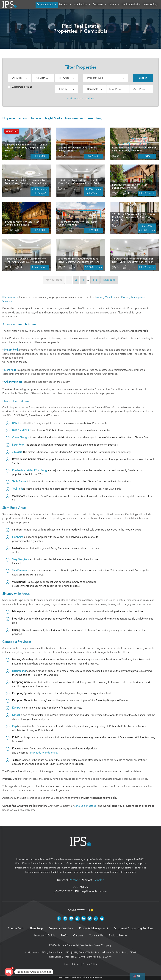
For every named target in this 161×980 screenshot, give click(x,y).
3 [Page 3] (83, 280)
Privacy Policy (90, 964)
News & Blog (150, 5)
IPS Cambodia (57, 945)
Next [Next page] (109, 280)
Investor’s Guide (45, 936)
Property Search (47, 5)
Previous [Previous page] (54, 280)
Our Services (82, 5)
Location (65, 5)
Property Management (94, 929)
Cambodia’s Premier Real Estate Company (89, 945)
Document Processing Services (133, 929)
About (114, 5)
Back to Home (118, 936)
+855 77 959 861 (65, 891)
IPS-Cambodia (10, 297)
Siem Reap (54, 864)
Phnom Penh (37, 864)
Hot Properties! (131, 5)
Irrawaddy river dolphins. (44, 753)
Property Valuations (61, 929)
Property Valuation (105, 297)
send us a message (85, 806)
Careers (78, 936)
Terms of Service (72, 964)
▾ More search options (80, 99)
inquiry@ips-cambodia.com (91, 891)
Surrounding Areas (20, 87)
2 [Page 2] (76, 280)
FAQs (64, 936)
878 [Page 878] (95, 280)
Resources (100, 5)
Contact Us (96, 936)
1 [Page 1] (69, 280)
